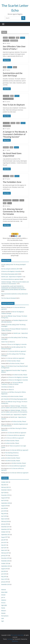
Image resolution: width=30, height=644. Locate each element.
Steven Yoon (5, 342)
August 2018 (5, 506)
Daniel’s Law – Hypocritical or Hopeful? (12, 277)
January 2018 (5, 524)
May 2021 (4, 485)
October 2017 (5, 532)
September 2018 (6, 503)
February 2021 (5, 487)
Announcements (7, 200)
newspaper (6, 147)
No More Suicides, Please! (13, 361)
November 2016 (6, 561)
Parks (18, 38)
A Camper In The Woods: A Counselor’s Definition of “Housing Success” (15, 134)
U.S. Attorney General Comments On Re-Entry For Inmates (14, 211)
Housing (5, 38)
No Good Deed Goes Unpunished (12, 155)
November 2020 (6, 490)
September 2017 (6, 535)
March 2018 (4, 519)
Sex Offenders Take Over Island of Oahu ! (14, 48)
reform (10, 203)
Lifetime (22, 200)
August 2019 (5, 498)
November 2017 (6, 529)
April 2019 (4, 500)
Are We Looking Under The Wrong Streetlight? (14, 264)
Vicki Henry (4, 387)
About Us (12, 342)
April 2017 (4, 548)
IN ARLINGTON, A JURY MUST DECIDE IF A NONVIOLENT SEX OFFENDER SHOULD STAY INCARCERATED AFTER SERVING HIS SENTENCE (14, 288)
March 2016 (4, 579)
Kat (9, 43)
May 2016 (4, 577)
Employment (6, 123)
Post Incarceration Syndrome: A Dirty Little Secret (14, 294)
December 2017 (5, 527)
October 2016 (5, 563)
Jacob (3, 458)
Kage (3, 366)
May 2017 (4, 545)
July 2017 (4, 540)
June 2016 (4, 574)
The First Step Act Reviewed (9, 298)
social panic (6, 41)
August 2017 (5, 537)
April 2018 (4, 516)
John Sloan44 (5, 399)
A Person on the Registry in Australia (11, 271)
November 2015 (6, 584)
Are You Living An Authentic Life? (10, 269)
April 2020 (4, 493)
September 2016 (6, 566)
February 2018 (5, 521)
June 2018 (4, 511)
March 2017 (4, 550)
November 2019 (6, 495)
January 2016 (5, 582)
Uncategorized (14, 41)
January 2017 (5, 556)
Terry (3, 415)
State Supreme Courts (8, 99)
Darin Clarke (5, 329)
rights (15, 67)
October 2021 (5, 482)
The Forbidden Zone (12, 182)
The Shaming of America (12, 453)
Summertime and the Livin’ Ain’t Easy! (13, 74)
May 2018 (4, 514)
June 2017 (4, 542)
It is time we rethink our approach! (11, 279)
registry (23, 38)
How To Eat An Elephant (14, 105)
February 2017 (5, 553)
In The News (12, 38)
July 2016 (4, 571)
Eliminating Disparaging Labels (10, 274)
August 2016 (5, 569)
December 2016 (5, 558)
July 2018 (4, 508)
